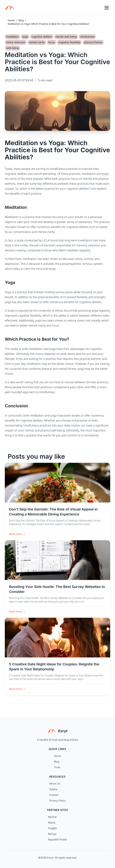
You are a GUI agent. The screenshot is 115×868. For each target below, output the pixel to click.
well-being (12, 48)
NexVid (52, 817)
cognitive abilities (42, 37)
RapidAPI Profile (57, 840)
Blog (21, 20)
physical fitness (93, 42)
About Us (55, 784)
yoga (25, 37)
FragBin (53, 828)
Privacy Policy (58, 801)
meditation (12, 37)
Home (11, 20)
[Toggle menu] (107, 8)
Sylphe (53, 789)
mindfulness (87, 37)
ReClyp (52, 834)
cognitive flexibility (69, 42)
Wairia (52, 823)
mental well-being (66, 37)
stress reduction (16, 42)
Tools (57, 767)
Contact (54, 795)
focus (52, 42)
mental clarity (37, 42)
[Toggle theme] (99, 8)
